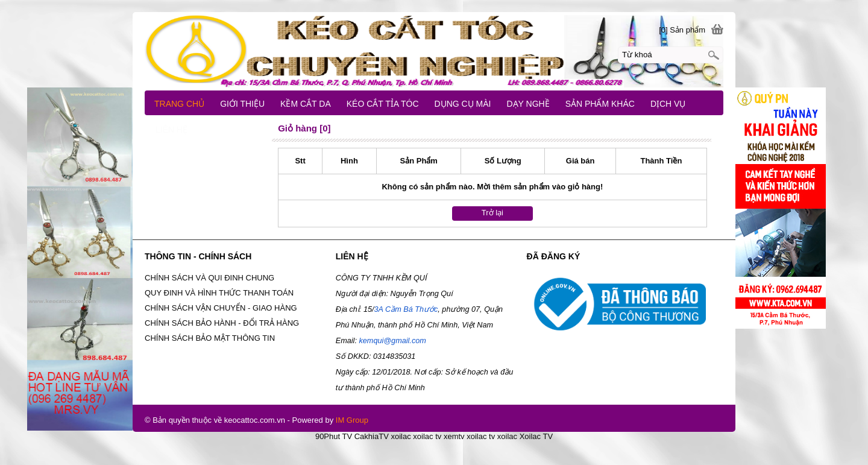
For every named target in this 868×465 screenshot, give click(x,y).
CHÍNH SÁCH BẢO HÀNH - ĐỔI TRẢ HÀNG (222, 323)
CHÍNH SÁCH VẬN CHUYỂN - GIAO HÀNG (221, 308)
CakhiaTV (372, 436)
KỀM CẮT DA (306, 104)
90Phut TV (334, 436)
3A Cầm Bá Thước (406, 309)
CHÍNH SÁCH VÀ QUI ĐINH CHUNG (209, 278)
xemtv (454, 436)
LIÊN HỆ (171, 130)
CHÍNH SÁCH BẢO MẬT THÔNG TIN (210, 338)
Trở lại (492, 213)
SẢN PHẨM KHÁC (600, 104)
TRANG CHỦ (179, 104)
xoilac (401, 436)
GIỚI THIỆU (242, 104)
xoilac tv (427, 436)
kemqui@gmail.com (392, 341)
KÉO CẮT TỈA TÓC (383, 104)
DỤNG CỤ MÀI (463, 104)
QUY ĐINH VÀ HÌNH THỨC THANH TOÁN (219, 293)
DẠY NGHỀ (528, 104)
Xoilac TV (536, 436)
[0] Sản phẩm (682, 30)
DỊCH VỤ (668, 104)
